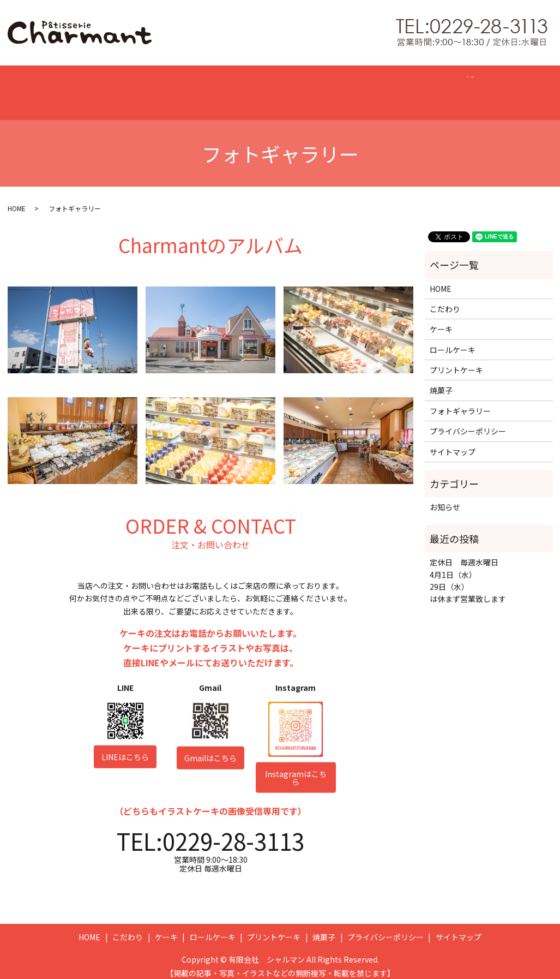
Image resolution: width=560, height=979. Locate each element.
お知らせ (445, 498)
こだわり (445, 300)
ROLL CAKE (232, 88)
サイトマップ (453, 443)
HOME (95, 88)
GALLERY (435, 88)
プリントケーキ (456, 361)
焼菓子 (441, 381)
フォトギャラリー (460, 402)
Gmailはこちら (210, 749)
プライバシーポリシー (468, 422)
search (481, 89)
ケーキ (441, 320)
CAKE (185, 88)
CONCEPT (141, 88)
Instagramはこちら (296, 769)
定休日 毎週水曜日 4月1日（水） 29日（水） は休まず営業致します (468, 572)
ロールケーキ (453, 341)
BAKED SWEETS (363, 88)
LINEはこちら (125, 748)
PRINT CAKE (293, 88)
